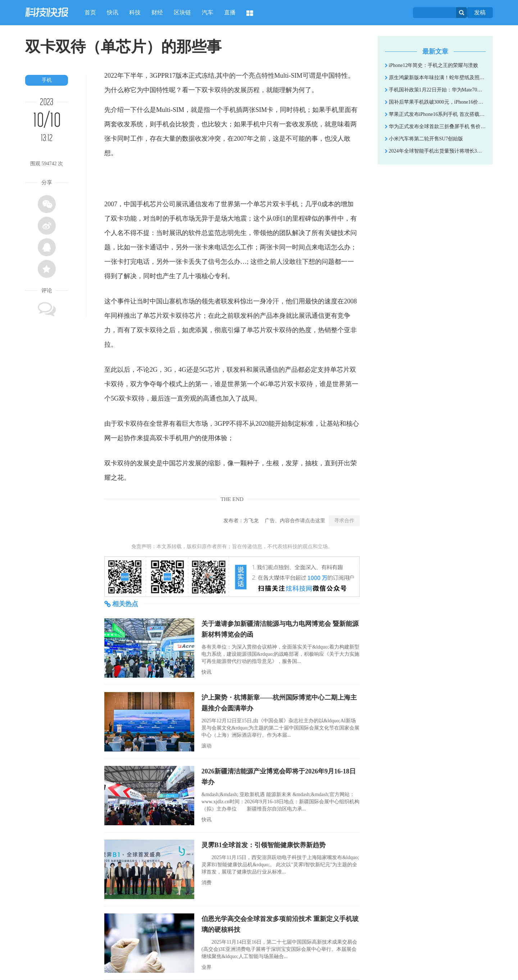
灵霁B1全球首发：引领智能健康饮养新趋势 (263, 845)
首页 (90, 12)
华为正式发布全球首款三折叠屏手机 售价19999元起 (435, 127)
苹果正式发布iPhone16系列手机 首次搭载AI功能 (435, 114)
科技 (135, 12)
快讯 (113, 12)
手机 (47, 80)
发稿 (480, 12)
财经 (157, 12)
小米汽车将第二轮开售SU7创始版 (424, 139)
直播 (230, 12)
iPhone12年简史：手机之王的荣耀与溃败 (431, 65)
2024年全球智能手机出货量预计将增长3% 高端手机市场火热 (435, 151)
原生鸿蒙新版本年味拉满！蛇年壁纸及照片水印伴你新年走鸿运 (435, 78)
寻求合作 (344, 521)
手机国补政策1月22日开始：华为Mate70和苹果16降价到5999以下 (435, 90)
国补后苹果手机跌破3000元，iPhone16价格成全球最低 (435, 102)
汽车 (208, 12)
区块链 (182, 12)
